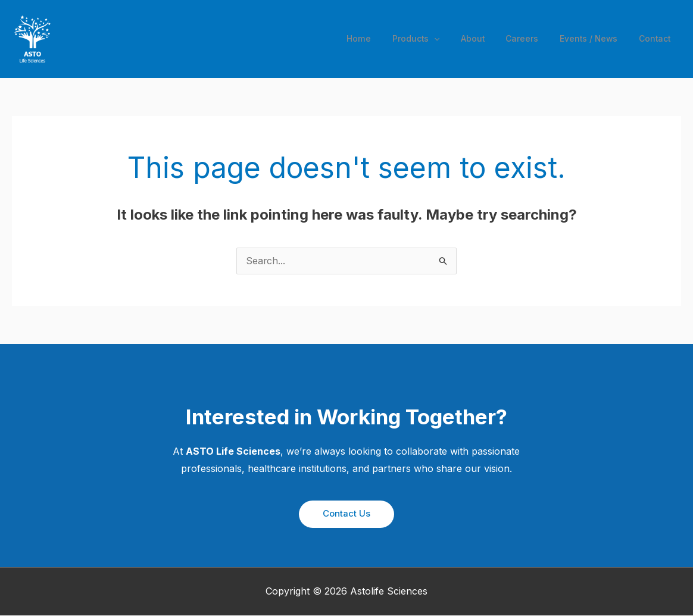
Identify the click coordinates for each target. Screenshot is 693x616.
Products (421, 39)
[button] (346, 514)
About (476, 38)
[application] (440, 39)
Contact (655, 38)
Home (365, 38)
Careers (524, 38)
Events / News (590, 38)
